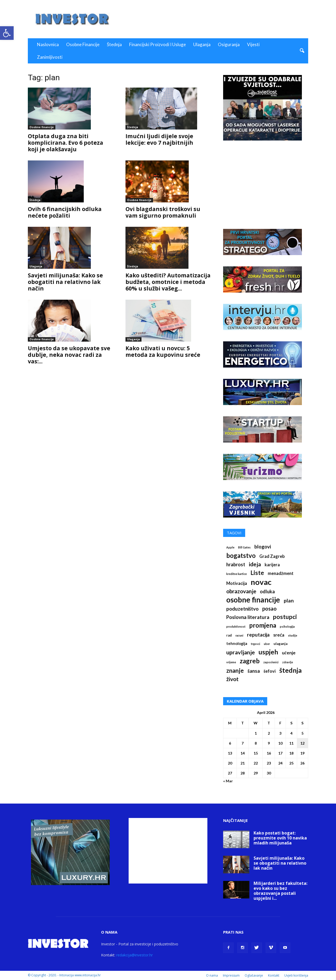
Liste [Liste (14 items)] (257, 573)
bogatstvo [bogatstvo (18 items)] (241, 555)
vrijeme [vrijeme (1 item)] (231, 662)
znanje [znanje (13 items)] (235, 671)
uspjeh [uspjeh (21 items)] (268, 652)
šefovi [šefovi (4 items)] (270, 671)
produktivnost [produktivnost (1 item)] (236, 626)
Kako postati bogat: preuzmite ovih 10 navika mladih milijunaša (280, 838)
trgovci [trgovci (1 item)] (256, 644)
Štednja (114, 44)
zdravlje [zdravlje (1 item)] (288, 662)
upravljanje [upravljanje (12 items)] (241, 652)
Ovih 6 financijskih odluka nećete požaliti (65, 212)
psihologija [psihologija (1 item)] (287, 626)
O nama (212, 975)
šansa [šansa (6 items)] (254, 671)
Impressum (231, 975)
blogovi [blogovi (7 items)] (263, 546)
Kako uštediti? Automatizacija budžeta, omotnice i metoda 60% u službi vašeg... (168, 282)
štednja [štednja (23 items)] (290, 670)
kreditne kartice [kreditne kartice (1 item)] (237, 574)
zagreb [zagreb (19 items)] (250, 661)
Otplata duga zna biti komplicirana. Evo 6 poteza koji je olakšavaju (65, 143)
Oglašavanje (254, 975)
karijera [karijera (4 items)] (272, 565)
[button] (7, 33)
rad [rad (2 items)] (229, 635)
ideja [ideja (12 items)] (255, 564)
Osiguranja (229, 44)
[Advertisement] (213, 19)
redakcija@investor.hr (135, 955)
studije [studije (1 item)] (293, 635)
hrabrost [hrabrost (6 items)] (236, 565)
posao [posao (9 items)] (269, 609)
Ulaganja (202, 44)
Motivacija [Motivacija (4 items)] (237, 583)
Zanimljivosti (50, 57)
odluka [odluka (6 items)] (267, 592)
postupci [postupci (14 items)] (285, 617)
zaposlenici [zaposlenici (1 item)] (271, 662)
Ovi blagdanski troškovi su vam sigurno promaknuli (163, 212)
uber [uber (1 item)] (267, 644)
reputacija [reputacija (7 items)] (258, 635)
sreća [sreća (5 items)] (279, 635)
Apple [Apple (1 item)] (230, 547)
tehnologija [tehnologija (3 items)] (237, 643)
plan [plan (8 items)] (289, 601)
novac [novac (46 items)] (261, 582)
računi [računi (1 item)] (239, 635)
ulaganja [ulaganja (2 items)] (280, 644)
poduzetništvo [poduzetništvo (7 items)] (242, 609)
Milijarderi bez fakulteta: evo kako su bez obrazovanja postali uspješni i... (280, 891)
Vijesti (253, 44)
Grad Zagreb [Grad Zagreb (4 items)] (272, 556)
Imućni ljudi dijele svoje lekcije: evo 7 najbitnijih (159, 139)
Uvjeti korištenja (296, 975)
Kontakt (274, 975)
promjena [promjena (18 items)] (263, 625)
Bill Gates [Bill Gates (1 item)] (244, 547)
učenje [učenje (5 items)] (289, 653)
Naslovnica (48, 44)
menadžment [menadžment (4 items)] (281, 573)
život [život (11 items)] (232, 679)
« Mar (228, 781)
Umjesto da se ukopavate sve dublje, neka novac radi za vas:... (69, 355)
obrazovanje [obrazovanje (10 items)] (241, 591)
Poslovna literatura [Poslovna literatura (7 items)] (248, 617)
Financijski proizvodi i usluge (157, 44)
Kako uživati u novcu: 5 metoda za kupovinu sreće (163, 351)
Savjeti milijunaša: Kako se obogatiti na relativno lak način (65, 282)
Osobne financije (83, 44)
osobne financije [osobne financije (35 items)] (253, 600)
